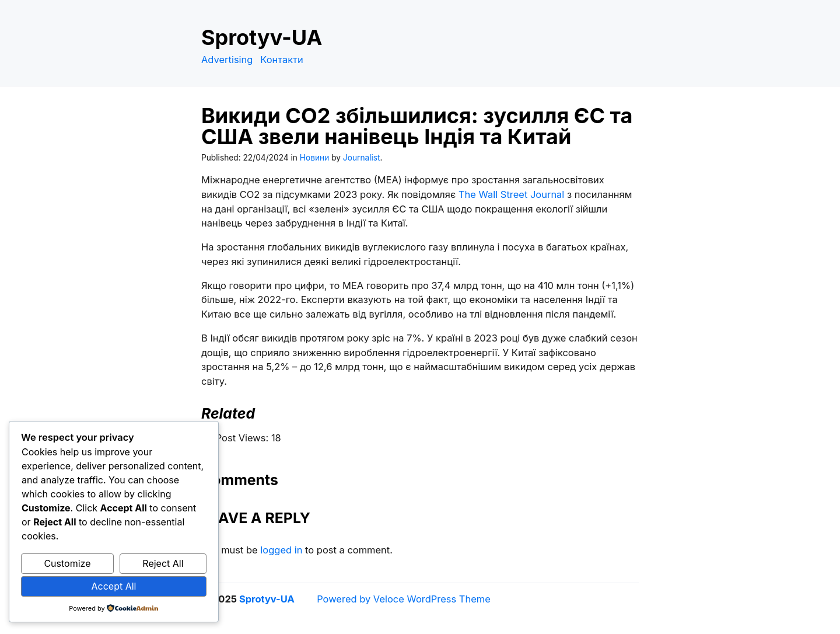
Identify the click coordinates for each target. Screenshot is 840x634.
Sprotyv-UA (262, 37)
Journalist (362, 158)
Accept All (114, 586)
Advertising (227, 60)
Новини (314, 158)
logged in (281, 550)
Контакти (282, 60)
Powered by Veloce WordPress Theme (404, 599)
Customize (67, 563)
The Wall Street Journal (511, 194)
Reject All (163, 563)
